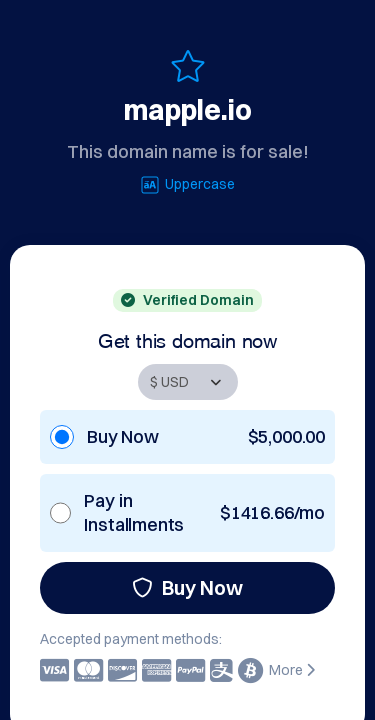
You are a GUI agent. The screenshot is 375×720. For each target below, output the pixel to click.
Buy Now (187, 587)
